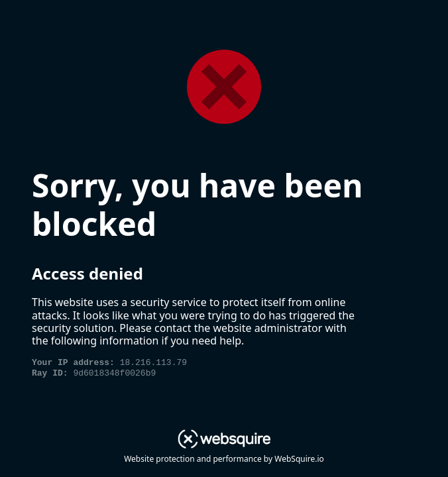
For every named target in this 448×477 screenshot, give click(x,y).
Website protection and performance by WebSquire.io (224, 459)
